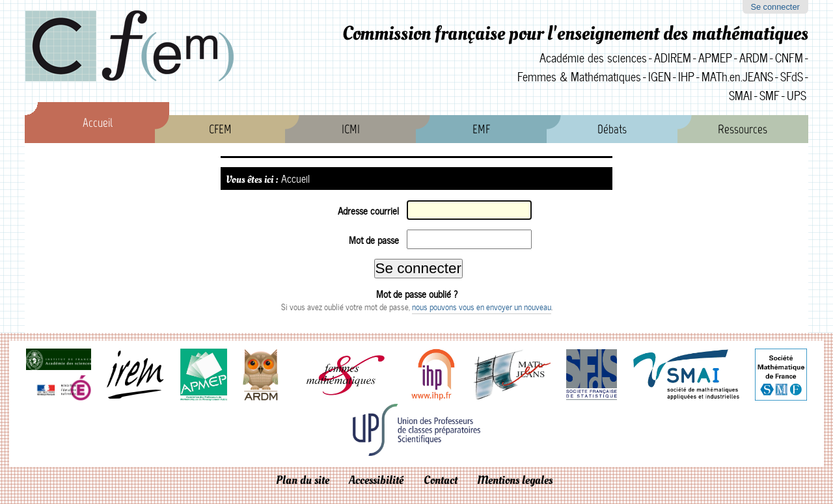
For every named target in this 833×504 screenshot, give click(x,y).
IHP (686, 76)
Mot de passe (374, 240)
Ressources (743, 129)
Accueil (98, 123)
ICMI (351, 129)
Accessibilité (376, 480)
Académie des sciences (593, 58)
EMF (481, 129)
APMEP (715, 58)
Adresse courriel (368, 210)
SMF (770, 95)
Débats (612, 129)
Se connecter (775, 7)
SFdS (792, 76)
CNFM (789, 58)
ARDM (754, 58)
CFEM (220, 129)
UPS (797, 95)
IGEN (660, 76)
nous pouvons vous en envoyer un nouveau (482, 307)
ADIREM (673, 58)
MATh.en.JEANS (737, 76)
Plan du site (303, 480)
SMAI (741, 95)
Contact (441, 480)
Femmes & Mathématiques (579, 76)
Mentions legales (515, 480)
